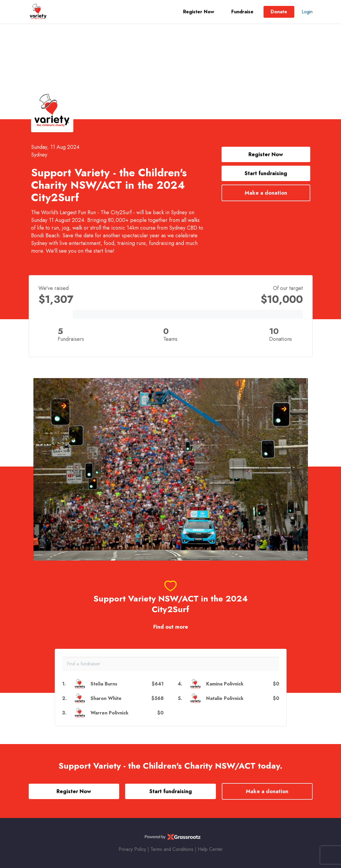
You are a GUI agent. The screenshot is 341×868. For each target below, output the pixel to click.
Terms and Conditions (172, 849)
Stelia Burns (104, 684)
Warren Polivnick (109, 713)
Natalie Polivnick (225, 698)
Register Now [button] (199, 12)
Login (307, 12)
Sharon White (106, 698)
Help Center (210, 849)
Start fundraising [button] (266, 173)
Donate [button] (279, 12)
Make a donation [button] (266, 193)
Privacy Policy (132, 849)
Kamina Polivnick (225, 684)
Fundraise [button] (242, 12)
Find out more (171, 627)
